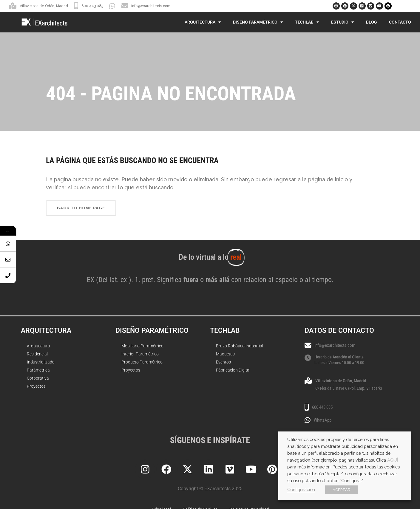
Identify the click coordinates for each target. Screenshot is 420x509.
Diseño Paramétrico (258, 22)
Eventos (223, 362)
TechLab (307, 22)
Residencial (37, 354)
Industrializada (41, 362)
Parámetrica (38, 370)
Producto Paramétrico (142, 362)
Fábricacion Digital (233, 370)
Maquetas (225, 354)
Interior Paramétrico (140, 354)
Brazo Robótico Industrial (240, 346)
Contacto (400, 22)
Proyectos (36, 386)
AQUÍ (393, 460)
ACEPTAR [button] (342, 490)
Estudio (343, 22)
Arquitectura (203, 22)
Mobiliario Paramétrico (142, 346)
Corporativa (38, 378)
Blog (372, 22)
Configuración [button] (301, 489)
